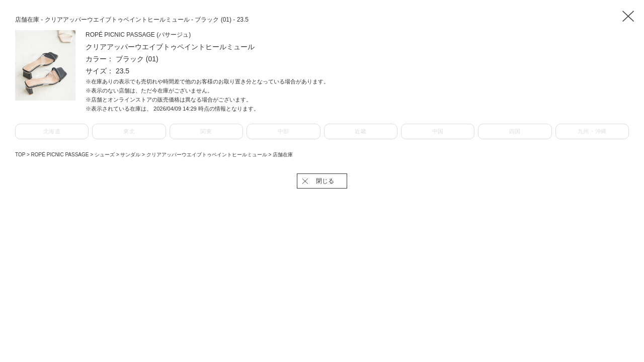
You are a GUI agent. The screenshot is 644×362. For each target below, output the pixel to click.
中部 (284, 131)
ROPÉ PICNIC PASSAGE (61, 155)
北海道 (52, 131)
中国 (438, 131)
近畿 (360, 131)
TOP (20, 155)
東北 (129, 131)
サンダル (131, 155)
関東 (206, 131)
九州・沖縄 (592, 131)
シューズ (105, 155)
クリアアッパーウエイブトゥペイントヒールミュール (208, 155)
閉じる (325, 181)
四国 (515, 131)
